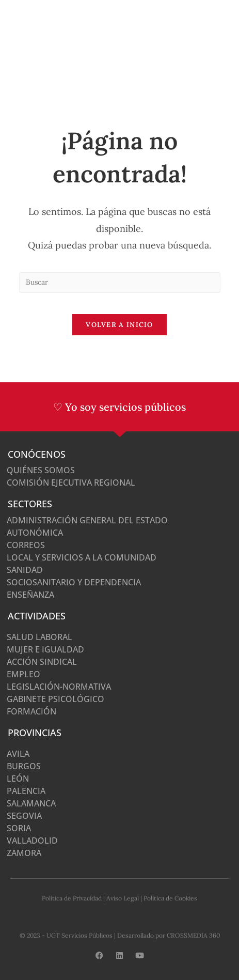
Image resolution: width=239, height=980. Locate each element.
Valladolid (32, 841)
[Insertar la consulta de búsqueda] (120, 283)
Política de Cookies (170, 898)
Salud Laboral (39, 637)
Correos (26, 545)
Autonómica (35, 533)
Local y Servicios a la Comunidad (82, 557)
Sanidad (25, 570)
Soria (19, 828)
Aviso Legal (123, 898)
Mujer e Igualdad (45, 649)
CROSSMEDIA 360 (193, 935)
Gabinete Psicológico (55, 699)
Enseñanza (30, 595)
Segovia (24, 816)
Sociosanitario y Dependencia (74, 582)
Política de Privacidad (72, 898)
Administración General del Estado (87, 520)
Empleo (23, 674)
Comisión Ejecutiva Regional (71, 483)
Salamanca (31, 803)
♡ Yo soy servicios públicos (120, 407)
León (18, 779)
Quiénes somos (41, 470)
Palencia (26, 791)
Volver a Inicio (120, 325)
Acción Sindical (42, 662)
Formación (31, 711)
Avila (18, 754)
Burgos (24, 766)
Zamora (24, 853)
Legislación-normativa (59, 687)
